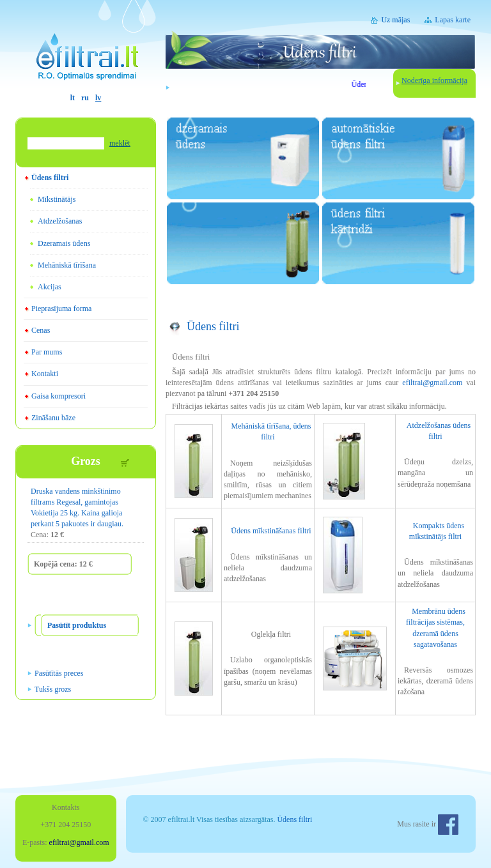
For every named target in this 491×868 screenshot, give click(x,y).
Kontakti (45, 374)
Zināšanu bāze (53, 418)
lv (98, 98)
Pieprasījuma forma (61, 308)
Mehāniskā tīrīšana (67, 265)
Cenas (41, 330)
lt (73, 98)
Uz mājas (395, 20)
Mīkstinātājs (57, 199)
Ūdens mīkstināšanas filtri (271, 531)
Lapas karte (453, 20)
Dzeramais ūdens (64, 243)
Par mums (47, 352)
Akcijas (50, 287)
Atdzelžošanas (60, 221)
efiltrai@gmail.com (432, 383)
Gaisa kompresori (58, 396)
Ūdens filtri (50, 178)
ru (85, 98)
